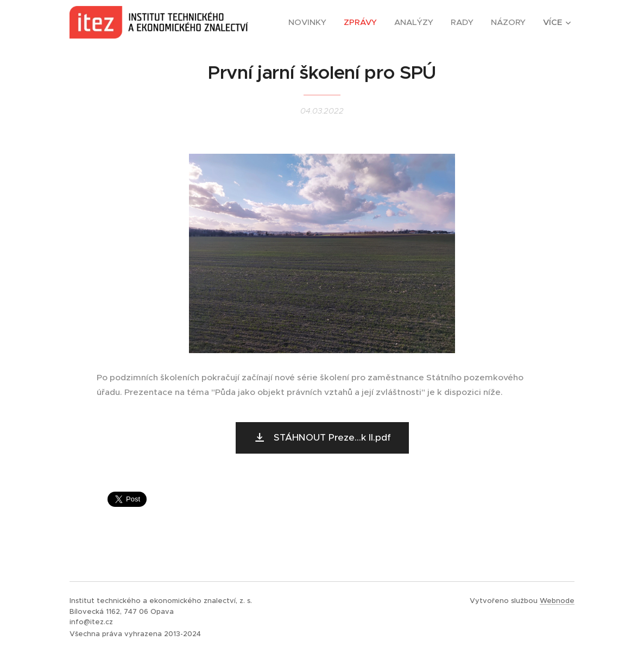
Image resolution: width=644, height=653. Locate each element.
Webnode (557, 601)
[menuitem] (310, 22)
